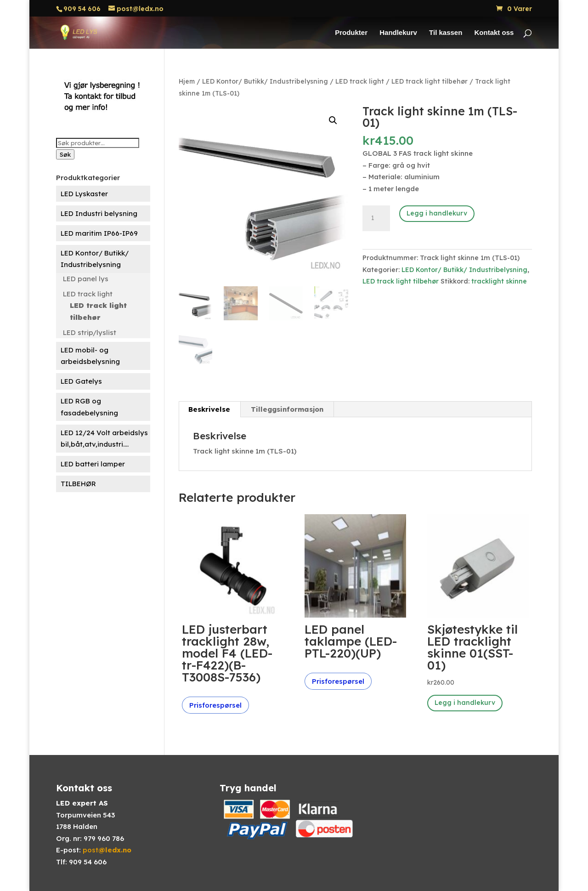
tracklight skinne (499, 281)
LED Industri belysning (99, 213)
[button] (333, 120)
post (107, 850)
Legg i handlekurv (437, 213)
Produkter (351, 33)
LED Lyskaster (84, 194)
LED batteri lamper (93, 464)
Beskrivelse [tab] (209, 409)
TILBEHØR (78, 484)
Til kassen (446, 33)
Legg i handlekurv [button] (465, 703)
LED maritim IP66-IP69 (99, 233)
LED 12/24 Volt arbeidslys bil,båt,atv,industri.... (104, 439)
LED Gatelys (81, 381)
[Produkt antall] (376, 218)
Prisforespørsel (215, 705)
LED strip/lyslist (90, 332)
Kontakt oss (494, 33)
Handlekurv (398, 33)
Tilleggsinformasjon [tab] (287, 409)
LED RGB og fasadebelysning (89, 407)
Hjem (187, 81)
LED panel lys (86, 279)
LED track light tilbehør (98, 311)
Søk (65, 154)
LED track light (88, 294)
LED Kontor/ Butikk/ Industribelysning (95, 259)
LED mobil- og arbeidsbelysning (90, 356)
